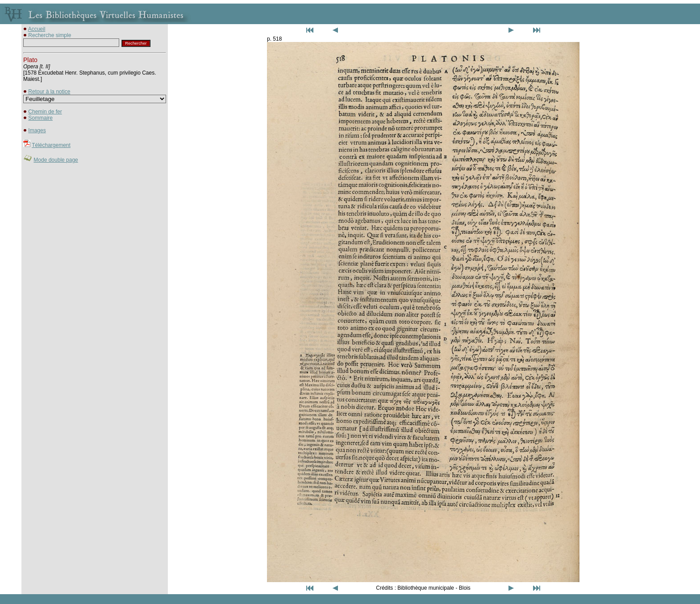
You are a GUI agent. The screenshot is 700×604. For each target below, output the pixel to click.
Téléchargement (51, 145)
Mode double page (56, 160)
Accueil (37, 29)
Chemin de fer (45, 112)
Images (37, 130)
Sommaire (40, 118)
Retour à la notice (49, 92)
